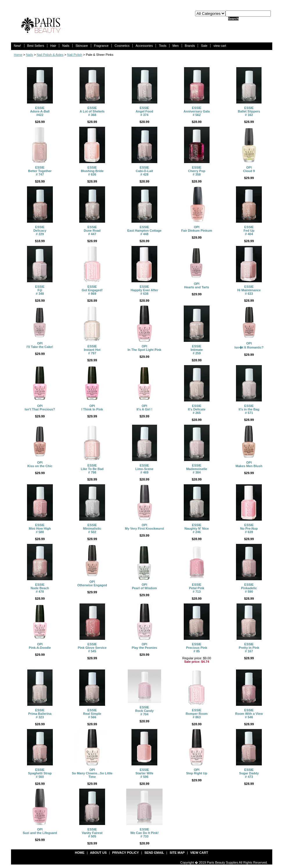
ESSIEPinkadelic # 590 (249, 588)
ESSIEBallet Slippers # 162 (249, 111)
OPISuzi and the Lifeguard (40, 831)
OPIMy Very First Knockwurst (144, 527)
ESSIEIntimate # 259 (197, 350)
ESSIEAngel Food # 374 (144, 111)
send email (154, 853)
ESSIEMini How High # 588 (40, 528)
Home (18, 55)
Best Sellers (36, 46)
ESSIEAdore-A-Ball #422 (40, 111)
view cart (220, 46)
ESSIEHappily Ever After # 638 (144, 290)
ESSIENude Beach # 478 (40, 588)
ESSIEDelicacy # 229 (40, 231)
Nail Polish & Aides (50, 55)
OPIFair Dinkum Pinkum (197, 229)
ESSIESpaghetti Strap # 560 (40, 773)
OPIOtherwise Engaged (92, 583)
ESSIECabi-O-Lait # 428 (144, 171)
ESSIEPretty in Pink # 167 (249, 648)
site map (177, 853)
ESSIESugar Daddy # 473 (249, 773)
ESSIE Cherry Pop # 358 (197, 171)
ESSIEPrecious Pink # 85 (197, 648)
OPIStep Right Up (197, 771)
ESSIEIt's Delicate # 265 (197, 409)
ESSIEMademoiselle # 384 (197, 469)
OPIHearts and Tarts (197, 285)
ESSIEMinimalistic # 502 (92, 528)
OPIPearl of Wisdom (144, 586)
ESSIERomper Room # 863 (197, 714)
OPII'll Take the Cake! (40, 345)
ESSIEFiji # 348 (40, 290)
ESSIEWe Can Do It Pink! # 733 (145, 833)
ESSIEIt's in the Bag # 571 (249, 409)
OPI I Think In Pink (92, 408)
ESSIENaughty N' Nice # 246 (197, 528)
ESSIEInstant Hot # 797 (92, 350)
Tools (163, 46)
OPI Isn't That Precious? (40, 408)
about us (98, 853)
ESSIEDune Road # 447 (92, 231)
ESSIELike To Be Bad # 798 (92, 469)
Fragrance (101, 46)
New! (18, 46)
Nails (66, 46)
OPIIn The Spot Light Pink (144, 348)
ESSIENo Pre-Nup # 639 (249, 528)
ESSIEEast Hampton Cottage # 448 (145, 231)
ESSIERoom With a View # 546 (249, 714)
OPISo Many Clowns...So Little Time (92, 773)
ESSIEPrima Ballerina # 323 (40, 714)
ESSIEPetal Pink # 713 (197, 588)
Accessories (144, 46)
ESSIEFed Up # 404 (249, 231)
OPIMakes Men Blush (249, 464)
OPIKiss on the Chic (40, 464)
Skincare (82, 46)
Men (175, 46)
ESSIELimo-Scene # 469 (144, 469)
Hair (53, 46)
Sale (204, 46)
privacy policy (126, 853)
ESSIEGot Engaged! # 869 (92, 290)
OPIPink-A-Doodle (40, 646)
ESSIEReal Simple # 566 (92, 714)
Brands (190, 46)
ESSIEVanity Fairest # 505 (92, 833)
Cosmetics (122, 46)
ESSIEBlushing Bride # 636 (92, 171)
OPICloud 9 (249, 169)
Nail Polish (75, 55)
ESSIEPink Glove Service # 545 (92, 648)
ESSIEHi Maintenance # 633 (249, 290)
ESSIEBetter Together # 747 (40, 171)
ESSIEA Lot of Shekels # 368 (92, 111)
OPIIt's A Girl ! (144, 408)
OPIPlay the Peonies (144, 646)
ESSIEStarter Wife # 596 (145, 773)
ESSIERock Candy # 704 (145, 711)
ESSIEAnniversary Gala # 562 (197, 111)
